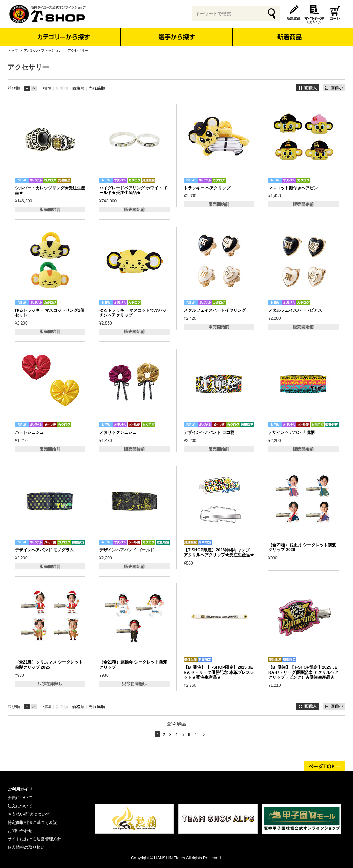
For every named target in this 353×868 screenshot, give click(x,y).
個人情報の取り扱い (26, 847)
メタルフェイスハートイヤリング (215, 310)
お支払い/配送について (29, 814)
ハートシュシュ (29, 432)
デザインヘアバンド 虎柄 (291, 432)
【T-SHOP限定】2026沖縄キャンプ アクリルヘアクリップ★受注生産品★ (219, 552)
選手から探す (177, 37)
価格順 (78, 88)
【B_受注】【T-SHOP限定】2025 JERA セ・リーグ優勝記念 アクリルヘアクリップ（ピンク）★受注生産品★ (303, 672)
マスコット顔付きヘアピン (293, 188)
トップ (13, 51)
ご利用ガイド (20, 789)
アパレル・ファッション (43, 51)
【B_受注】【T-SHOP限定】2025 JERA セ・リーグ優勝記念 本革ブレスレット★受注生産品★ (219, 672)
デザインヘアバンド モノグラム (44, 550)
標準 (47, 88)
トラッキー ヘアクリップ (207, 188)
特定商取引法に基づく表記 (32, 822)
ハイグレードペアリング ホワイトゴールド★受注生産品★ (133, 190)
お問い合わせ (20, 831)
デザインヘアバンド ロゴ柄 (209, 432)
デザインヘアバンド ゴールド (127, 550)
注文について (20, 806)
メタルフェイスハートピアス (295, 310)
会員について (20, 798)
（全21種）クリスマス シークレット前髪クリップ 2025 (49, 665)
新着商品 (289, 32)
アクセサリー (78, 51)
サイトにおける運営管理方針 (34, 839)
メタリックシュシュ (118, 432)
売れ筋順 (97, 88)
